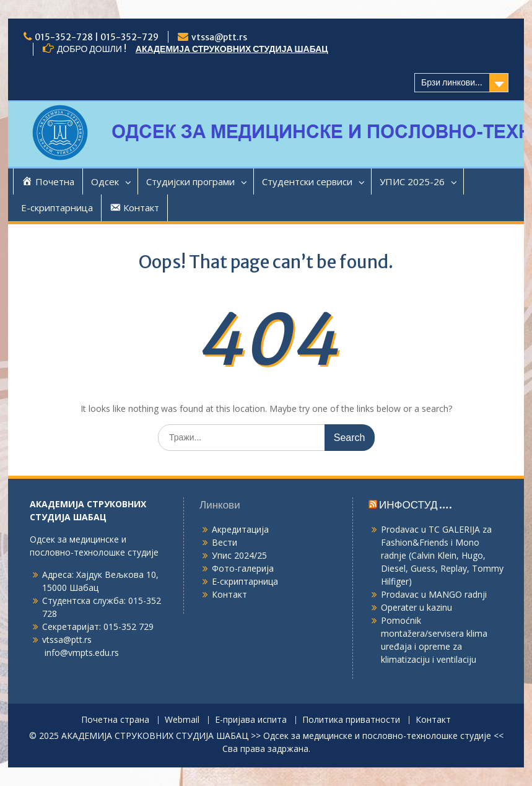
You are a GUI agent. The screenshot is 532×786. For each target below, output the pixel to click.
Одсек (105, 181)
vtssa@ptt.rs (219, 37)
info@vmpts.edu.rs (82, 653)
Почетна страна (115, 720)
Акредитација (240, 529)
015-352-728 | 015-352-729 (97, 37)
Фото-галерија (243, 568)
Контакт (229, 594)
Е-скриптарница (57, 207)
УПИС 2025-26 (412, 181)
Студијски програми (190, 181)
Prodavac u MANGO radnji (434, 594)
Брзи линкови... (452, 82)
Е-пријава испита (251, 720)
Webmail (182, 720)
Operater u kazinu (416, 607)
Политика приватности (351, 720)
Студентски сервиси (307, 181)
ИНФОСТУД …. (416, 505)
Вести (225, 542)
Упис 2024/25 (239, 555)
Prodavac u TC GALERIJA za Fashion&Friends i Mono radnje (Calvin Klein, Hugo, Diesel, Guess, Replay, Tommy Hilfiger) (442, 555)
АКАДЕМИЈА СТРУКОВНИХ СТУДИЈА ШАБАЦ (232, 49)
